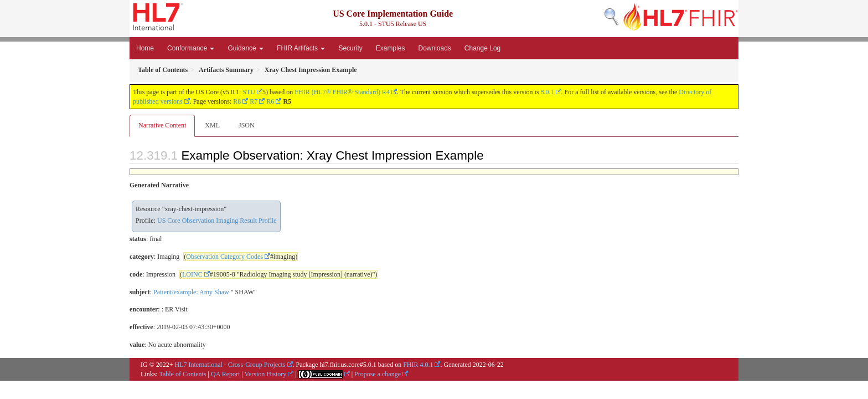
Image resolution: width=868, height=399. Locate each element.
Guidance (246, 48)
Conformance (191, 48)
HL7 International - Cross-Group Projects (230, 365)
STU (249, 92)
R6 (270, 101)
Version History (266, 374)
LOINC (192, 274)
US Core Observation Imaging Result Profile (217, 221)
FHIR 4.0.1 (418, 365)
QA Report (225, 374)
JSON (247, 125)
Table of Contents (182, 374)
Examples (391, 48)
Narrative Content (162, 125)
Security (350, 48)
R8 (237, 101)
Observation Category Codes (224, 257)
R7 (254, 101)
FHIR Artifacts (301, 48)
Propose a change (378, 374)
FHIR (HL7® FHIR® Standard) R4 (342, 92)
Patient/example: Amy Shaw (191, 292)
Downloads (434, 48)
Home (145, 48)
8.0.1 (547, 92)
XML (212, 125)
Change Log (482, 48)
